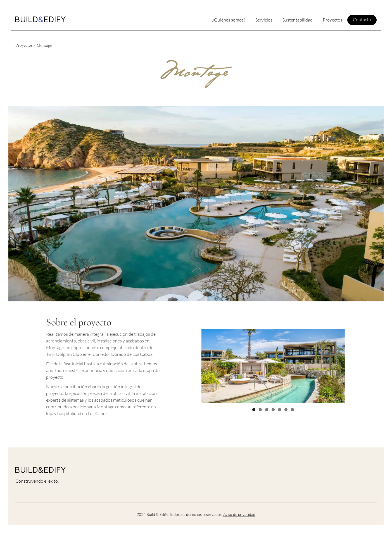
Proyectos (24, 45)
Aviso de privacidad (239, 514)
